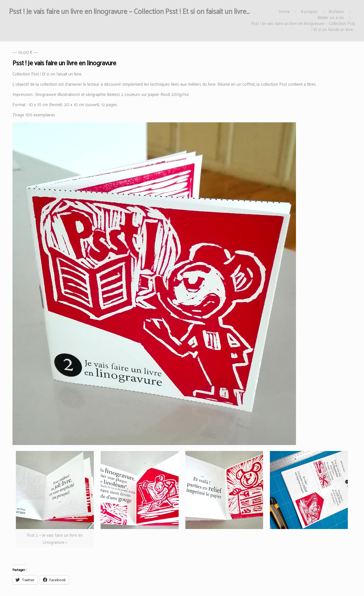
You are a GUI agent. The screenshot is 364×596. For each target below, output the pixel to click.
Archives (336, 12)
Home (284, 12)
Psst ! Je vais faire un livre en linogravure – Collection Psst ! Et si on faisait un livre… (303, 27)
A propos (309, 12)
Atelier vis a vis (331, 18)
